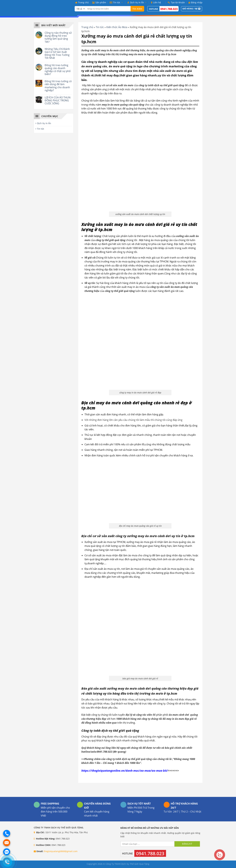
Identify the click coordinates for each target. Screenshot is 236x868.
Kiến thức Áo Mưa (117, 27)
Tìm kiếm (137, 9)
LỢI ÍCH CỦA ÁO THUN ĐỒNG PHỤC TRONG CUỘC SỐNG (58, 101)
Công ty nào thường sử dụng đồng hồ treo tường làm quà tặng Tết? (58, 37)
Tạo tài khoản (176, 2)
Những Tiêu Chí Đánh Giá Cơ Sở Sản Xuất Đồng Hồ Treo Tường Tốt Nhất (57, 54)
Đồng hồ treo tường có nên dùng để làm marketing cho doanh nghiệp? (58, 86)
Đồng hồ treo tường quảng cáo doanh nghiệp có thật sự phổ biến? (58, 70)
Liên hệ (156, 2)
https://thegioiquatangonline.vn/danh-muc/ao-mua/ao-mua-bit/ (125, 771)
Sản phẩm (99, 2)
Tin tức (117, 2)
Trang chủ (82, 2)
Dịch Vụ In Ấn (137, 2)
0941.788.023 (169, 9)
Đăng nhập (195, 2)
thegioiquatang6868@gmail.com (61, 851)
